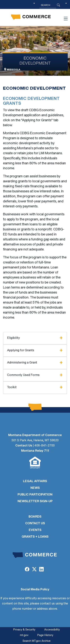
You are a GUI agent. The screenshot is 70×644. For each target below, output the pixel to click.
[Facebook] (27, 570)
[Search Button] (58, 5)
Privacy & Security (24, 630)
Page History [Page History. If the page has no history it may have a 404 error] (45, 635)
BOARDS (35, 517)
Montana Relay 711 (35, 451)
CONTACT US (35, 524)
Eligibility (13, 338)
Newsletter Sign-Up (35, 501)
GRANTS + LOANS (35, 537)
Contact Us (24, 446)
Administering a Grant (22, 363)
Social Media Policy (35, 590)
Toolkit (12, 387)
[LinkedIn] (41, 570)
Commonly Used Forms (23, 375)
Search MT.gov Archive (37, 641)
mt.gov (24, 635)
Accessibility (52, 630)
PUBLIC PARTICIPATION (35, 495)
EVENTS (35, 530)
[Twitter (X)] (34, 570)
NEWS (35, 488)
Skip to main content (17, 4)
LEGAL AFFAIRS (35, 481)
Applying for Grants (21, 350)
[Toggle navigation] (66, 19)
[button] (66, 5)
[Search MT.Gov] (48, 5)
